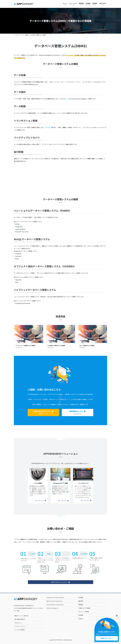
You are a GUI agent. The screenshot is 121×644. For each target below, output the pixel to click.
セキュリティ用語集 (84, 612)
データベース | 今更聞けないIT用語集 (25, 346)
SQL (66, 99)
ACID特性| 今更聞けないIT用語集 (56, 346)
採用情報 (81, 615)
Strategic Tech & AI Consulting (55, 597)
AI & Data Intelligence (52, 608)
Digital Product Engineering (54, 601)
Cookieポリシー (19, 623)
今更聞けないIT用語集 (84, 608)
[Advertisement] (61, 177)
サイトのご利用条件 (20, 630)
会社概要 (81, 597)
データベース (71, 55)
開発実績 (81, 601)
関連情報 (81, 605)
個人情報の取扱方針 (20, 619)
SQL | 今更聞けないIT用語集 (87, 346)
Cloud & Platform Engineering (55, 605)
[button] (43, 413)
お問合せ (81, 619)
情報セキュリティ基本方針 (21, 616)
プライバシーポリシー (20, 626)
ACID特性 (47, 127)
